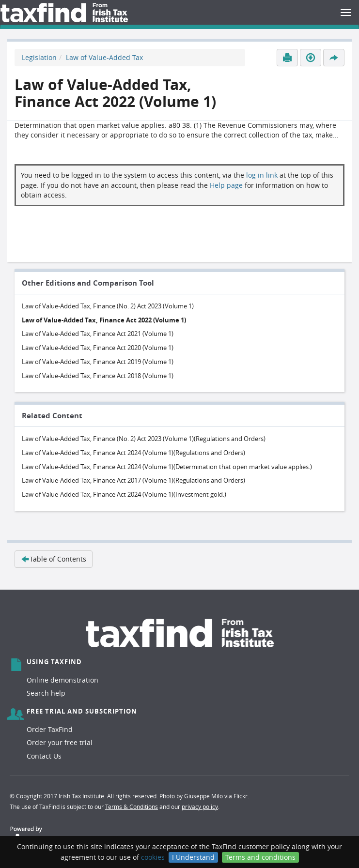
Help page (226, 185)
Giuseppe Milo (203, 796)
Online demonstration (62, 680)
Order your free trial (60, 742)
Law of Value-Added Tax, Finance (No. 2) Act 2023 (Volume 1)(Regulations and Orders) (144, 439)
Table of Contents (54, 559)
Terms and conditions (260, 857)
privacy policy (200, 807)
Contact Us (44, 756)
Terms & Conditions (132, 807)
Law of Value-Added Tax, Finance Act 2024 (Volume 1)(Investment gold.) (124, 494)
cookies (153, 857)
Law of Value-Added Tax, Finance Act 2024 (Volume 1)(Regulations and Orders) (133, 453)
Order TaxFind (50, 729)
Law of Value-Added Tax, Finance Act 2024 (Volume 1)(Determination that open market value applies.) (167, 467)
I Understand (193, 857)
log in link (262, 175)
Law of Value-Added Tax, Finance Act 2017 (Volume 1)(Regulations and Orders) (133, 480)
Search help (46, 693)
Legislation (39, 57)
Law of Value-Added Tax (104, 57)
